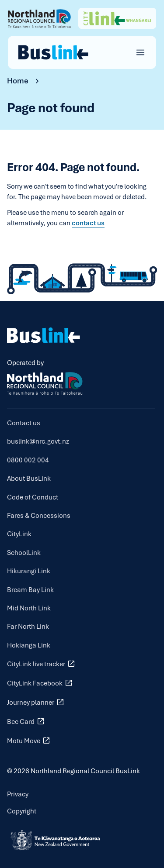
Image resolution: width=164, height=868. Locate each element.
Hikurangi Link (29, 571)
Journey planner (36, 702)
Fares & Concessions (39, 515)
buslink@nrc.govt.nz (38, 441)
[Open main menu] (140, 52)
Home (18, 81)
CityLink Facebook (40, 683)
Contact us (24, 423)
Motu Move (29, 741)
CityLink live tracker (42, 664)
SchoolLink (24, 553)
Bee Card (26, 721)
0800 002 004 (28, 460)
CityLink (19, 534)
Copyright (22, 811)
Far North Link (28, 626)
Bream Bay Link (30, 590)
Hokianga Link (29, 645)
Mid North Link (29, 608)
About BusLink (29, 478)
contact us (88, 223)
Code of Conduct (33, 497)
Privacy (18, 794)
